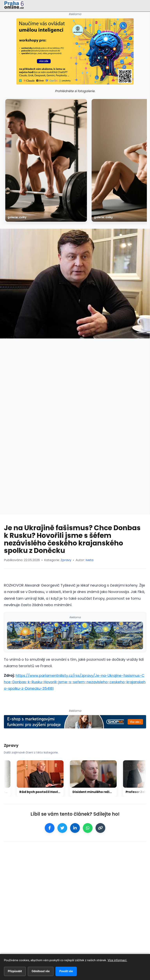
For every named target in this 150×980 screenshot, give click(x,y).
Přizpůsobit (15, 971)
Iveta (89, 560)
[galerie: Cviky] (46, 160)
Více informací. (117, 960)
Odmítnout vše (41, 971)
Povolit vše (66, 971)
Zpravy (66, 560)
